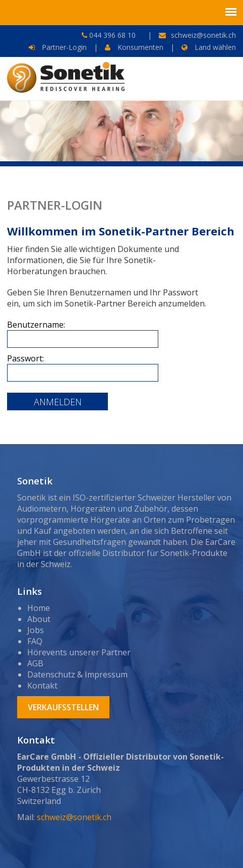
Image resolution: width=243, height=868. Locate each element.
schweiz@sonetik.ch (203, 35)
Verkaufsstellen (63, 707)
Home (39, 608)
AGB (35, 663)
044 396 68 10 (111, 35)
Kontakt (42, 686)
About (39, 619)
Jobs (36, 630)
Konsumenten (134, 47)
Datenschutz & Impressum (77, 674)
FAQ (35, 641)
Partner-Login (58, 47)
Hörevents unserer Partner (79, 652)
